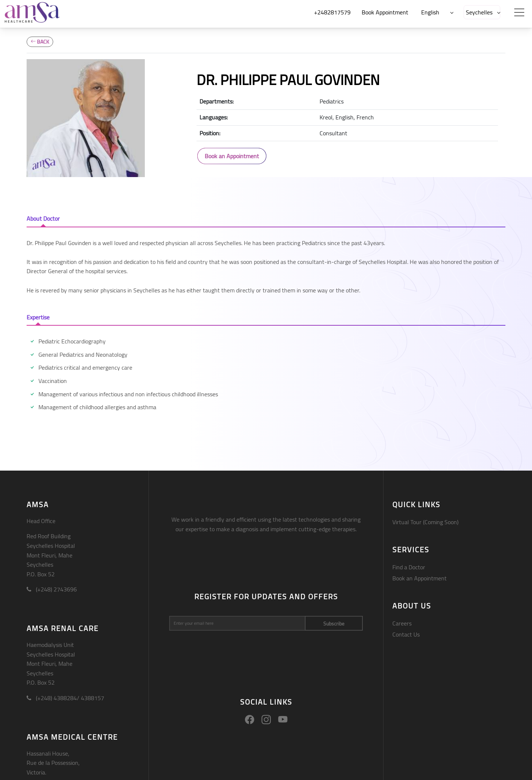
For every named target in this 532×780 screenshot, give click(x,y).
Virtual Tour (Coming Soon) (425, 522)
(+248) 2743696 (52, 589)
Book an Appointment (232, 156)
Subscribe (334, 624)
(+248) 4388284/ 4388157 (65, 698)
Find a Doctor (409, 567)
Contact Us (406, 634)
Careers (402, 623)
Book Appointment (385, 12)
